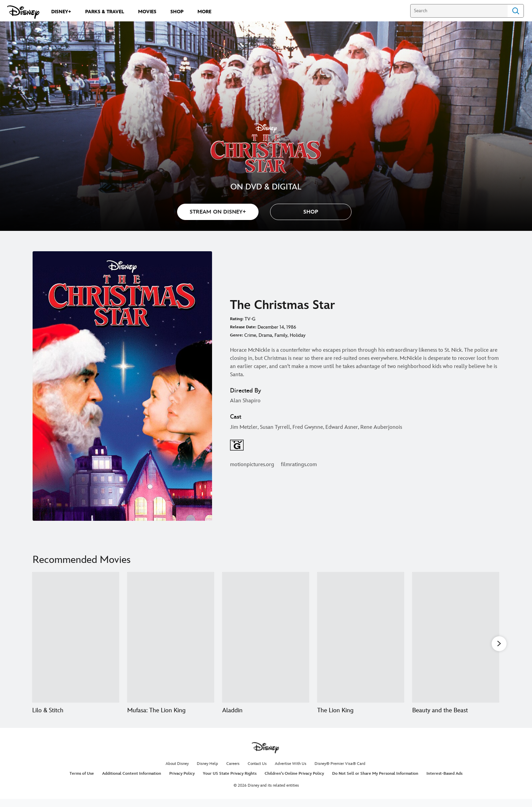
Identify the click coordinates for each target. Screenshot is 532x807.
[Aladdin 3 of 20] (266, 637)
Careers (233, 772)
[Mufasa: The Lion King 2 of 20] (171, 637)
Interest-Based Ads (444, 782)
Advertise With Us (291, 772)
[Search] (459, 11)
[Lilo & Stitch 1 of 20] (76, 637)
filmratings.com (299, 465)
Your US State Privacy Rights (230, 782)
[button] (311, 212)
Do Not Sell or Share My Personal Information (375, 782)
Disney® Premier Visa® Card (340, 772)
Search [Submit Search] (516, 11)
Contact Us (257, 772)
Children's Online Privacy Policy (294, 782)
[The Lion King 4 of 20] (361, 637)
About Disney (177, 772)
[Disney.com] (23, 12)
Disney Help (207, 772)
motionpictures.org (252, 465)
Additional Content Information (132, 782)
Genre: (236, 335)
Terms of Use (82, 782)
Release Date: (243, 327)
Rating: (237, 319)
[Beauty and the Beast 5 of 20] (456, 637)
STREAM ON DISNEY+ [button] (218, 212)
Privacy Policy (182, 782)
